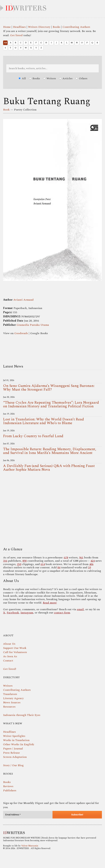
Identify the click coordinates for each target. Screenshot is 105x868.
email (80, 609)
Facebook (13, 613)
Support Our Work (15, 648)
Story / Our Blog (13, 765)
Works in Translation (16, 740)
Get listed (16, 35)
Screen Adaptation (15, 757)
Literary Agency (13, 698)
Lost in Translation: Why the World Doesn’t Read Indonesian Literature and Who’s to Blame (44, 421)
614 (43, 564)
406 (91, 564)
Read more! (50, 603)
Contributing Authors (76, 27)
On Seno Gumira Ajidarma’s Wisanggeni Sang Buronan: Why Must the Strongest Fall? (49, 388)
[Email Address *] (28, 815)
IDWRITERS (52, 7)
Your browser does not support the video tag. (52, 510)
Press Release (11, 753)
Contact (8, 661)
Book (6, 110)
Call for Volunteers (15, 652)
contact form (62, 613)
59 (90, 567)
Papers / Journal (13, 749)
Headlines (19, 27)
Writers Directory (39, 27)
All (5, 43)
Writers (50, 78)
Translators (10, 694)
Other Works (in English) (19, 744)
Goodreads (21, 333)
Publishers (10, 790)
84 (59, 567)
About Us (9, 644)
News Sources (12, 702)
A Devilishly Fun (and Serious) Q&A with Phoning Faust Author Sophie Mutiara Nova (49, 468)
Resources (9, 707)
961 (81, 558)
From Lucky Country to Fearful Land (33, 436)
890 (25, 561)
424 (93, 561)
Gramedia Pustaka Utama (33, 325)
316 (5, 561)
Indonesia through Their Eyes (22, 715)
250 (19, 564)
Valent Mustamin (30, 846)
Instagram (27, 613)
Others (82, 78)
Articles (66, 78)
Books (56, 27)
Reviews (8, 786)
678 (66, 558)
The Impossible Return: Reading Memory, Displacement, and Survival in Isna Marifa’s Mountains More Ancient (50, 451)
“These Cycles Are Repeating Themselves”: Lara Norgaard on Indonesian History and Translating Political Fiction (51, 404)
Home (7, 27)
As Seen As (10, 656)
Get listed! (10, 669)
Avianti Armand (23, 300)
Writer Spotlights (14, 736)
